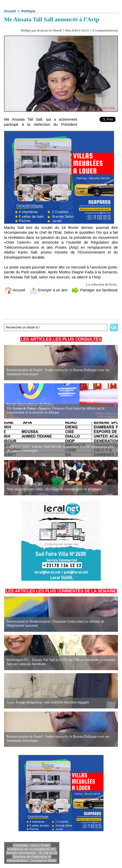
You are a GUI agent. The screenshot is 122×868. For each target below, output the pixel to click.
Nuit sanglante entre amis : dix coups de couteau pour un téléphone (54, 489)
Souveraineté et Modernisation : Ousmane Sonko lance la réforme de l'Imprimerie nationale (55, 624)
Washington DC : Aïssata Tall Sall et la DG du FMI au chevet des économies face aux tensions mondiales (61, 662)
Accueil (10, 11)
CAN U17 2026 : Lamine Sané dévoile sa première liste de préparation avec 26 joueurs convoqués (60, 449)
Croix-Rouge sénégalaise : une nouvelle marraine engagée (48, 702)
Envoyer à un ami (48, 290)
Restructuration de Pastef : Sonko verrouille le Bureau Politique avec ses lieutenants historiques (58, 372)
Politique (28, 11)
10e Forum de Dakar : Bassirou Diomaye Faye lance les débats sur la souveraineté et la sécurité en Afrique (55, 410)
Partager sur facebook (95, 290)
